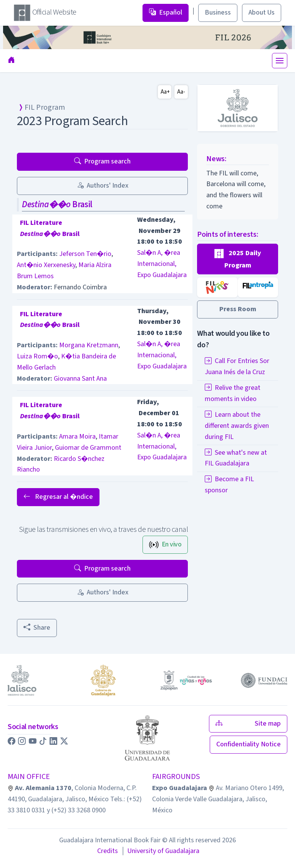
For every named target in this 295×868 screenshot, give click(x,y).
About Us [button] (262, 12)
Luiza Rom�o (37, 356)
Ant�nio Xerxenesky (46, 265)
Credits (108, 851)
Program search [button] (102, 161)
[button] (238, 259)
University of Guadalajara (160, 851)
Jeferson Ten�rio (85, 254)
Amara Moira (77, 436)
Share (37, 628)
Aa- (181, 92)
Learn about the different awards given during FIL (237, 426)
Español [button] (166, 12)
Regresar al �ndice (58, 497)
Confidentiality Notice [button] (249, 744)
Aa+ (165, 92)
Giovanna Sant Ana (80, 379)
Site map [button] (248, 724)
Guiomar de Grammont (88, 448)
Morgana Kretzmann (89, 345)
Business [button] (218, 12)
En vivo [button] (165, 544)
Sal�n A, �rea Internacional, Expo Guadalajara (162, 264)
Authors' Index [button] (103, 186)
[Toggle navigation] (280, 61)
